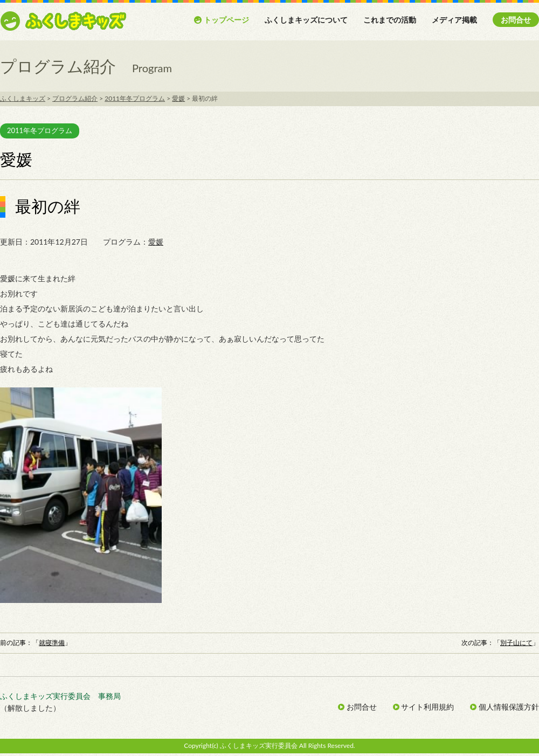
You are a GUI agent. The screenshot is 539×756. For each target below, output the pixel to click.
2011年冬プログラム (40, 130)
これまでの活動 (390, 20)
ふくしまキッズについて (306, 20)
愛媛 (156, 242)
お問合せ (516, 20)
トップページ (221, 20)
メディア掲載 (454, 20)
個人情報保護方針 (505, 707)
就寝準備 (52, 643)
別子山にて (516, 643)
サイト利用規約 (424, 707)
